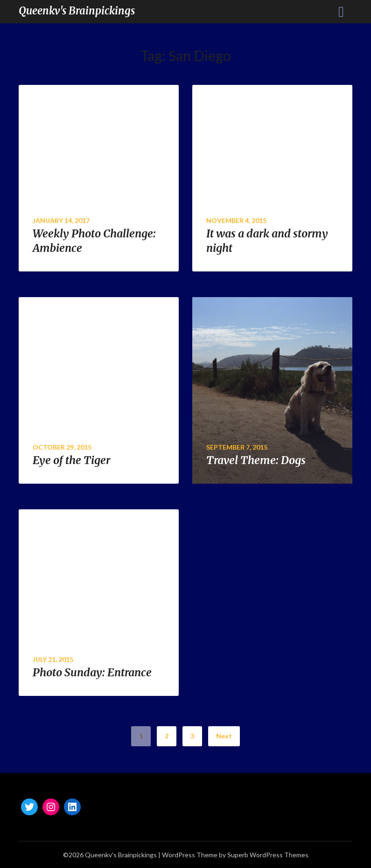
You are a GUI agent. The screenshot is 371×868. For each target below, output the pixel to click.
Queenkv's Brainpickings (77, 11)
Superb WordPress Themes (268, 855)
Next (224, 736)
